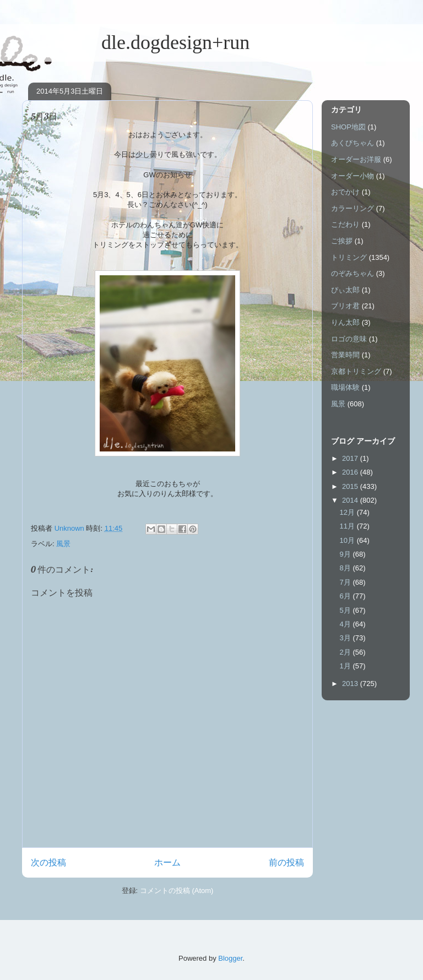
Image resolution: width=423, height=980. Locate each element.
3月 (346, 638)
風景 (63, 544)
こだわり (345, 224)
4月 (346, 624)
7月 (346, 582)
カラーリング (352, 208)
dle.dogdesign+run (136, 42)
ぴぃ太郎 (345, 290)
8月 (346, 568)
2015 (351, 486)
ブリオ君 (345, 306)
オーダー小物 (352, 176)
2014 (351, 500)
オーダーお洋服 (356, 159)
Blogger (230, 958)
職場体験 (345, 387)
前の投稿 (286, 862)
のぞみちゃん (352, 273)
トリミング (349, 257)
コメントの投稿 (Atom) (177, 891)
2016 (351, 472)
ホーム (167, 862)
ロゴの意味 (349, 339)
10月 (348, 540)
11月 (348, 526)
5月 (346, 610)
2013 (351, 684)
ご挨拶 (342, 241)
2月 (346, 652)
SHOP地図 (348, 127)
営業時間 (345, 355)
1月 (346, 666)
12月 (348, 512)
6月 (346, 596)
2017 (351, 458)
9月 (346, 554)
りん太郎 (345, 322)
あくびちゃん (352, 143)
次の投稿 (48, 862)
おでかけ (345, 192)
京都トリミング (356, 371)
